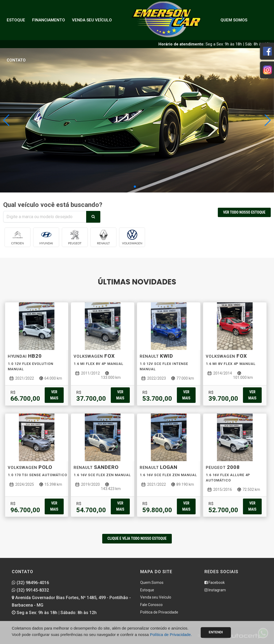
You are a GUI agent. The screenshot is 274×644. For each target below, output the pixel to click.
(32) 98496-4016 (30, 583)
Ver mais (54, 395)
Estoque (16, 20)
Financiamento (49, 20)
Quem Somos (234, 20)
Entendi (216, 632)
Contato (16, 60)
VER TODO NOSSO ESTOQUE (244, 212)
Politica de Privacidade (159, 612)
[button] (268, 120)
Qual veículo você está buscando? (53, 205)
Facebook (215, 583)
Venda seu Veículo (92, 20)
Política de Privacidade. (171, 635)
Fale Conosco (151, 605)
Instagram (215, 590)
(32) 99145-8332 (30, 590)
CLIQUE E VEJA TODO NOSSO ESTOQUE (137, 538)
